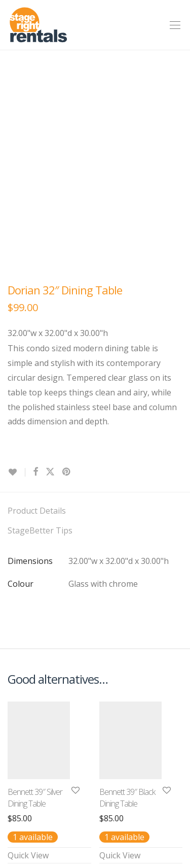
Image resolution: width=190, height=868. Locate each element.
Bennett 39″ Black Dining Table (127, 623)
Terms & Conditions (45, 762)
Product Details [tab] (37, 337)
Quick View (28, 681)
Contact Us (28, 743)
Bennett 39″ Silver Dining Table (35, 623)
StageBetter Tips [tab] (40, 356)
